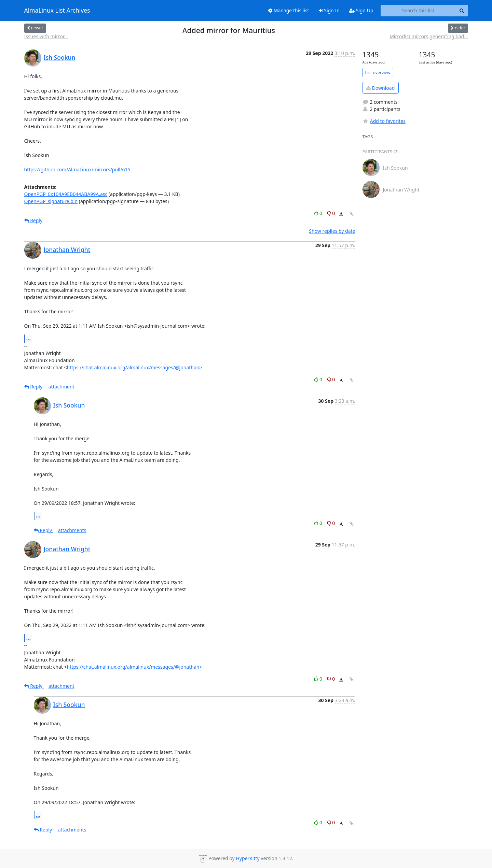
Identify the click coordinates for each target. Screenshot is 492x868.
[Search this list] (418, 11)
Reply (33, 220)
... (29, 338)
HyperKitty (248, 859)
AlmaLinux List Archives (57, 11)
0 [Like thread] (319, 213)
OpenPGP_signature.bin (51, 201)
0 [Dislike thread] (331, 213)
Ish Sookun (60, 57)
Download (380, 88)
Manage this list (289, 10)
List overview (378, 73)
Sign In (329, 10)
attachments (72, 530)
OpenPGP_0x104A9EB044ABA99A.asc (66, 194)
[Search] (462, 11)
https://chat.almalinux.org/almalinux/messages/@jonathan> (134, 367)
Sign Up (361, 10)
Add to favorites (384, 121)
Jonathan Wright (67, 250)
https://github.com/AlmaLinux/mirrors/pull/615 (77, 169)
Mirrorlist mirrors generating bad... (429, 36)
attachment (61, 387)
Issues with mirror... (46, 36)
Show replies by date (332, 231)
